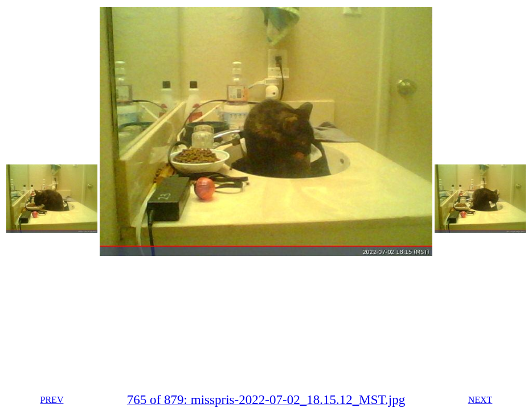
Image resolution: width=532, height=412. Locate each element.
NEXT (480, 400)
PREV (52, 400)
